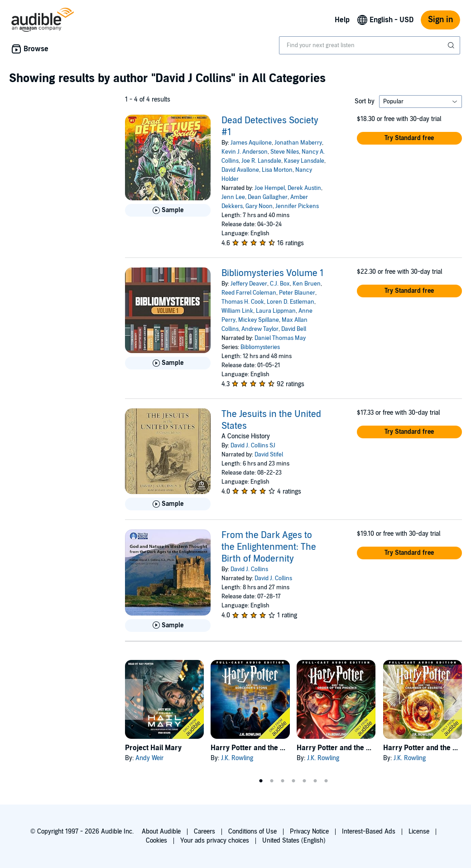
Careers (204, 832)
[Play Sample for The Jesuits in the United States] (168, 504)
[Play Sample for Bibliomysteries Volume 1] (168, 363)
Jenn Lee (233, 197)
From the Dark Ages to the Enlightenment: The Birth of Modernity (269, 547)
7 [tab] (326, 781)
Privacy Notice (309, 832)
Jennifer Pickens (297, 206)
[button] (409, 138)
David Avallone (240, 170)
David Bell (294, 329)
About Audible (161, 832)
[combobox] (370, 45)
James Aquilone (251, 143)
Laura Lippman (276, 311)
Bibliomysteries (260, 347)
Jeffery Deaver (249, 284)
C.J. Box (280, 284)
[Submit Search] (452, 45)
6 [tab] (315, 781)
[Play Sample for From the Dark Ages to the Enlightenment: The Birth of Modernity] (168, 626)
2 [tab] (272, 781)
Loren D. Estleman (291, 302)
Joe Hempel (270, 188)
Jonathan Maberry (298, 143)
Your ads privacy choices (215, 841)
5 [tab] (304, 781)
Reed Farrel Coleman (249, 293)
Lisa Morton (277, 170)
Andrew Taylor (260, 329)
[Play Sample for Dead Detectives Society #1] (168, 210)
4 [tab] (293, 781)
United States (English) (294, 841)
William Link (237, 311)
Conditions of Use (252, 832)
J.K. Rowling (237, 758)
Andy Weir (149, 758)
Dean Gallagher (268, 197)
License (419, 832)
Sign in (440, 20)
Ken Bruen (307, 284)
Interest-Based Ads (369, 832)
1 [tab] (261, 781)
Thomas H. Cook (243, 302)
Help (342, 20)
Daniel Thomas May (280, 338)
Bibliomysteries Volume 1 (272, 273)
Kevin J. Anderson (245, 152)
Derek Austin (304, 188)
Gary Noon (259, 206)
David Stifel (269, 455)
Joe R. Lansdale (261, 161)
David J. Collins (249, 569)
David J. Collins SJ (253, 446)
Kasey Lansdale (304, 161)
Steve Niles (285, 152)
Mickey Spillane (259, 320)
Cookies (156, 841)
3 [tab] (283, 781)
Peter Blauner (297, 293)
